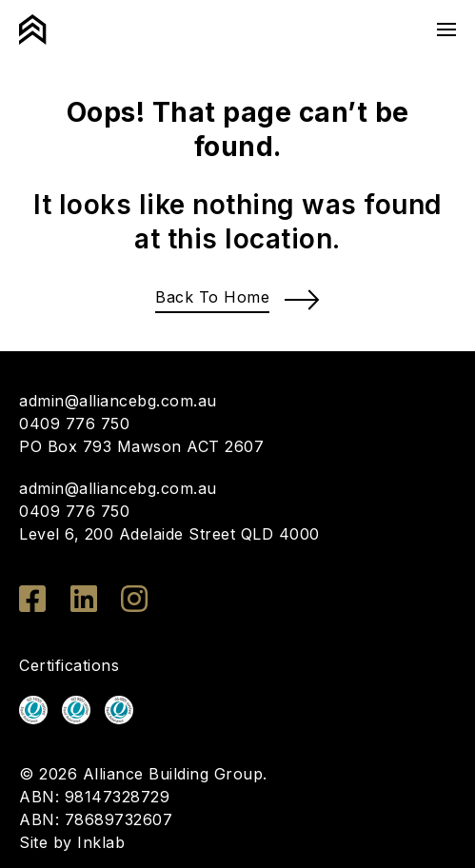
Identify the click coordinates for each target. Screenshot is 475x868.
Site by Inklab (72, 842)
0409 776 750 (74, 424)
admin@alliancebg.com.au (118, 401)
